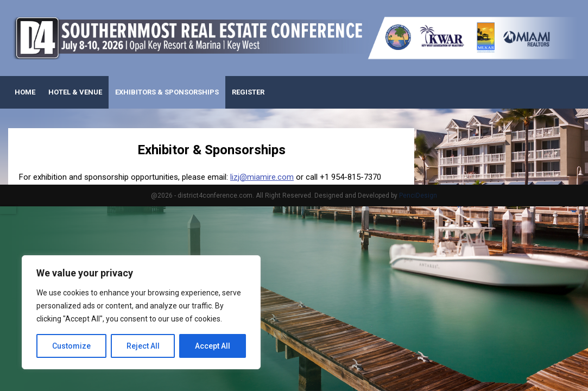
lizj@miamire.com (262, 177)
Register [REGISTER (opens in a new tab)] (248, 92)
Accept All (213, 346)
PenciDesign (418, 195)
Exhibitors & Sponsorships (167, 92)
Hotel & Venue (75, 92)
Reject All (143, 346)
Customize (71, 346)
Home (25, 92)
